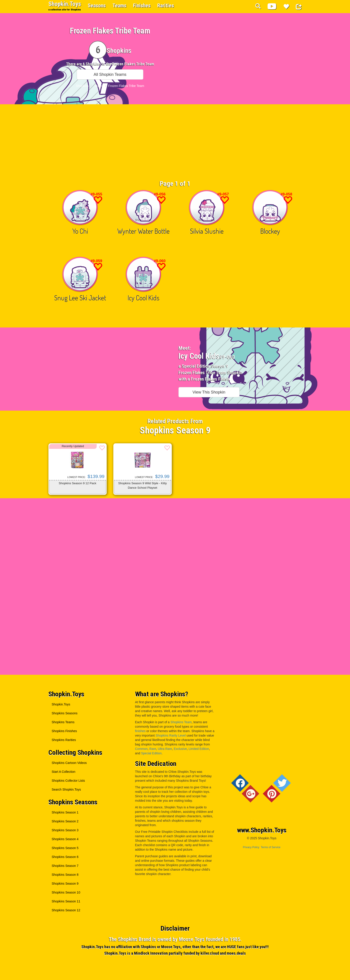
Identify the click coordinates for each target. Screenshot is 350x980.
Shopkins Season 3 (65, 830)
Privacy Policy (251, 847)
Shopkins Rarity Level (171, 735)
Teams (119, 6)
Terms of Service (271, 847)
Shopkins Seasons (65, 713)
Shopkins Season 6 (65, 857)
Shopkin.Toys (65, 6)
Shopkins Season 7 (65, 866)
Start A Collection (64, 772)
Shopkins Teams (63, 722)
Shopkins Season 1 (65, 812)
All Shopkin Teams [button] (110, 74)
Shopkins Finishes (64, 731)
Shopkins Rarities (64, 740)
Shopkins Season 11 (66, 901)
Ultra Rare (165, 749)
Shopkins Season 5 (65, 848)
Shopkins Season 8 (65, 875)
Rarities (166, 6)
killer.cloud (210, 953)
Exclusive (180, 749)
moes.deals (236, 953)
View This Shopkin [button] (209, 392)
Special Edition (151, 753)
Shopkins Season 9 (65, 884)
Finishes (142, 6)
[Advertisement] (175, 144)
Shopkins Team (181, 722)
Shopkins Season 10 (66, 892)
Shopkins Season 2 (65, 821)
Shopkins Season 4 (65, 839)
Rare (153, 749)
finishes (140, 731)
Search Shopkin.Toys (66, 789)
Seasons (97, 6)
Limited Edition (199, 749)
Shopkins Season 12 (66, 910)
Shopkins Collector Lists (68, 781)
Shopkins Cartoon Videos (69, 763)
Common (141, 749)
